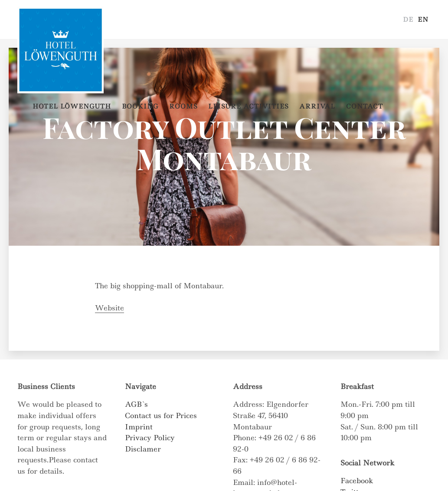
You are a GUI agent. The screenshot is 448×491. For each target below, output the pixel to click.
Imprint (139, 427)
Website (110, 308)
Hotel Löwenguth (72, 106)
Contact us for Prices (161, 415)
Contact (365, 106)
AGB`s (136, 404)
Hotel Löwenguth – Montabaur (61, 20)
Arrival (317, 106)
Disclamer (143, 449)
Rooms (183, 106)
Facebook (357, 481)
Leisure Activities (248, 106)
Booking (140, 106)
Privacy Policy (150, 438)
